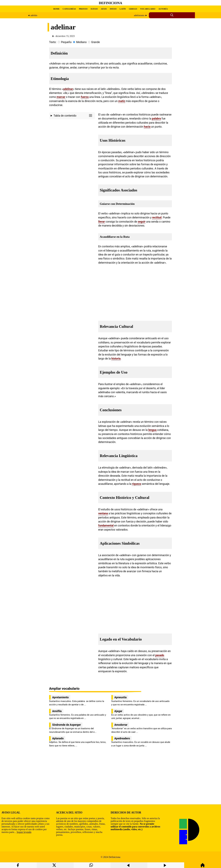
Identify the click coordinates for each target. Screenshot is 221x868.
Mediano (81, 42)
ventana (103, 513)
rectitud (157, 217)
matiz (122, 101)
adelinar (68, 89)
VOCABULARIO (148, 9)
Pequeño (66, 42)
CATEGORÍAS (69, 9)
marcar (61, 97)
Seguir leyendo (24, 832)
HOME (56, 9)
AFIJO (104, 9)
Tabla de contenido (74, 115)
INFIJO (113, 9)
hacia (147, 127)
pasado (160, 655)
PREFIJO (83, 9)
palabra (156, 119)
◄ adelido (32, 15)
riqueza (137, 484)
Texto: (53, 42)
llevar (102, 222)
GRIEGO (133, 9)
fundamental (106, 526)
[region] (72, 146)
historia (116, 359)
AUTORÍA (163, 9)
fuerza (85, 97)
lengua (152, 430)
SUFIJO (94, 9)
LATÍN (123, 9)
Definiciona (110, 3)
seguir (142, 222)
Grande (95, 42)
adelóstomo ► (141, 15)
